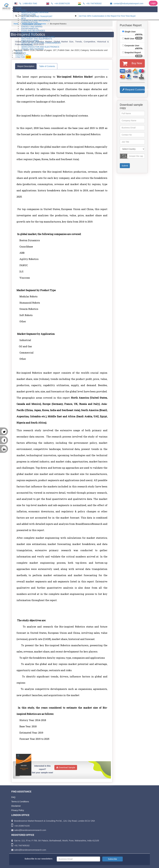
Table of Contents (47, 66)
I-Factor (23, 57)
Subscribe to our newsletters (38, 859)
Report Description (26, 66)
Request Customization (134, 90)
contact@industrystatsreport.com (126, 3)
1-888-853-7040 (28, 3)
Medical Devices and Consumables (41, 43)
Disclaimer (16, 806)
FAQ (13, 797)
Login (153, 3)
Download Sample (66, 767)
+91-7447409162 (92, 3)
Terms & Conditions (20, 802)
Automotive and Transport (37, 16)
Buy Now (132, 63)
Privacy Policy (18, 810)
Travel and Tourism (32, 49)
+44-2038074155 (60, 3)
